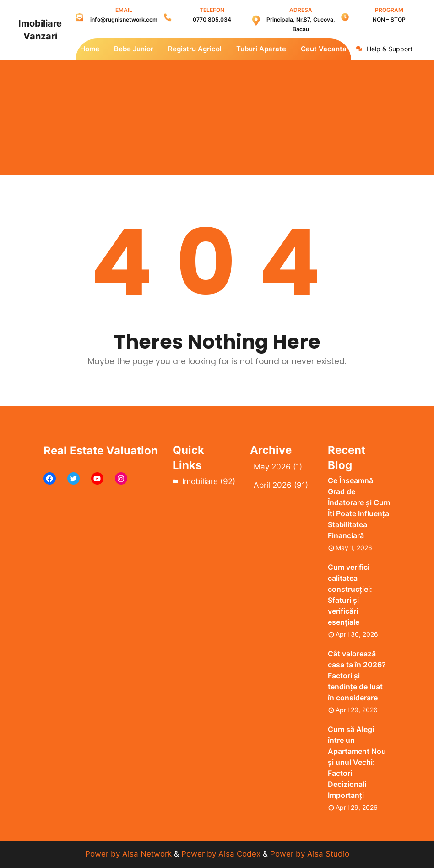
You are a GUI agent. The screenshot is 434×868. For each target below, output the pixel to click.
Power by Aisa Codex (222, 854)
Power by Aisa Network (130, 854)
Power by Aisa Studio (310, 854)
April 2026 (273, 485)
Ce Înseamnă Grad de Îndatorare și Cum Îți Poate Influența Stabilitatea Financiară (359, 508)
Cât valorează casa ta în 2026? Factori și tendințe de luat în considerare (357, 676)
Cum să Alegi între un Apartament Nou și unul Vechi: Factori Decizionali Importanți (357, 762)
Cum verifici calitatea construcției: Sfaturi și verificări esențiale (350, 595)
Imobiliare (200, 481)
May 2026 (272, 467)
